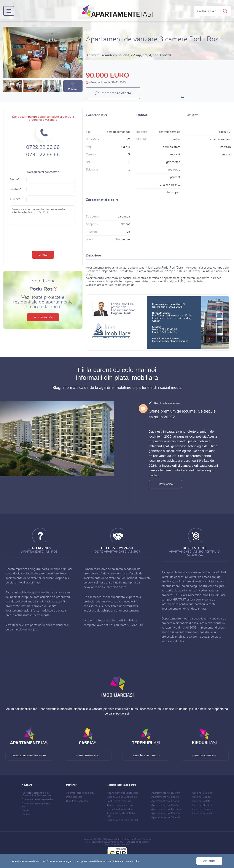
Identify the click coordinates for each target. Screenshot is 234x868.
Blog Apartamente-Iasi (167, 403)
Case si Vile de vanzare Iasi (122, 797)
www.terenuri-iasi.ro (146, 755)
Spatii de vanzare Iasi (119, 801)
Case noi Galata (201, 801)
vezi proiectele (43, 317)
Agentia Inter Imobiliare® (81, 793)
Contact (26, 810)
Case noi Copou (201, 797)
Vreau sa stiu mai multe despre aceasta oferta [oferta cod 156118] (43, 215)
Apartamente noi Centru (165, 797)
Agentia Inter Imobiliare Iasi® (122, 839)
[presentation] (43, 237)
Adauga (175, 11)
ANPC (120, 842)
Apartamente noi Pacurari (166, 813)
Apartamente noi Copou (165, 801)
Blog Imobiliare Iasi (77, 801)
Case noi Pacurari (202, 809)
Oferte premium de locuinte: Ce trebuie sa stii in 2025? (182, 414)
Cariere (26, 814)
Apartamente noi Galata (165, 805)
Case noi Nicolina (202, 805)
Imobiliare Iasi (74, 797)
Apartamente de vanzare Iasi (38, 799)
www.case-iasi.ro (88, 755)
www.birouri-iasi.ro (205, 755)
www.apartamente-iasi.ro (29, 755)
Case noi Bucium (202, 793)
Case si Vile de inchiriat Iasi (122, 820)
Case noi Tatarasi (202, 813)
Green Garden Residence (121, 809)
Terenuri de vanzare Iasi (120, 805)
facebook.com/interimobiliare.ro (170, 341)
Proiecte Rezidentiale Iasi (37, 794)
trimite (43, 255)
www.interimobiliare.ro (165, 338)
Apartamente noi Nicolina (166, 809)
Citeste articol (165, 484)
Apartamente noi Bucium (166, 793)
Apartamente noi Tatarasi (166, 817)
